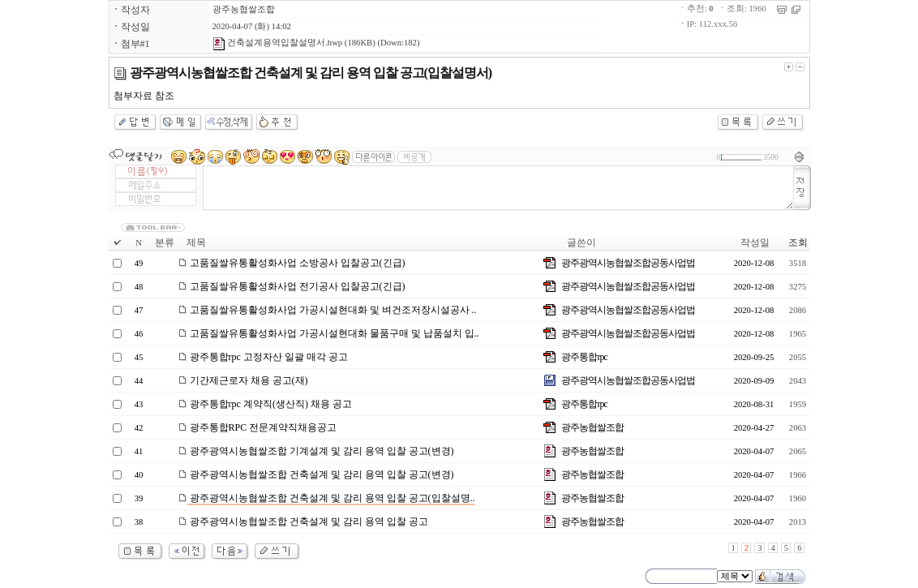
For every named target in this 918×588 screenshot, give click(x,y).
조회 (798, 242)
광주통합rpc (584, 357)
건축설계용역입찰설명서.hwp (278, 43)
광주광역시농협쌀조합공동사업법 (628, 263)
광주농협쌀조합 (244, 9)
